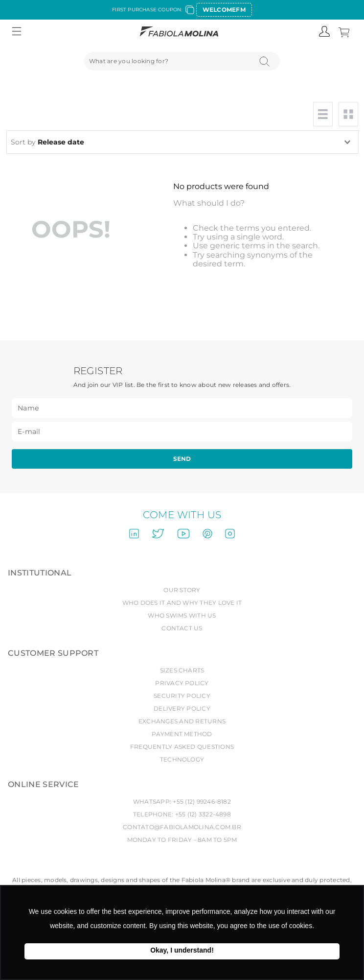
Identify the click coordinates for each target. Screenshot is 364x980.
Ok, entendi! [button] (182, 951)
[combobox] (182, 61)
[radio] (323, 114)
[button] (17, 32)
